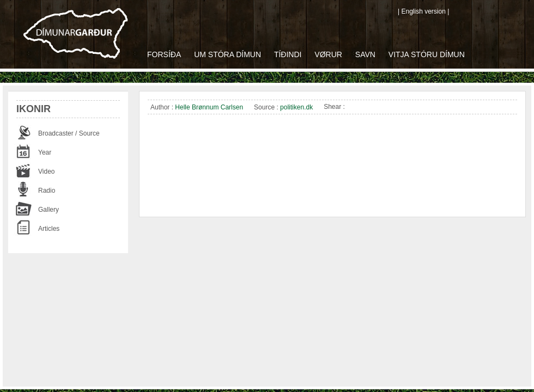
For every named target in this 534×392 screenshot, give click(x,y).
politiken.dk (296, 107)
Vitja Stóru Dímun (427, 54)
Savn (365, 54)
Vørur (328, 54)
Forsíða (164, 54)
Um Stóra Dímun (227, 54)
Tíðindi (288, 54)
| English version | (423, 11)
